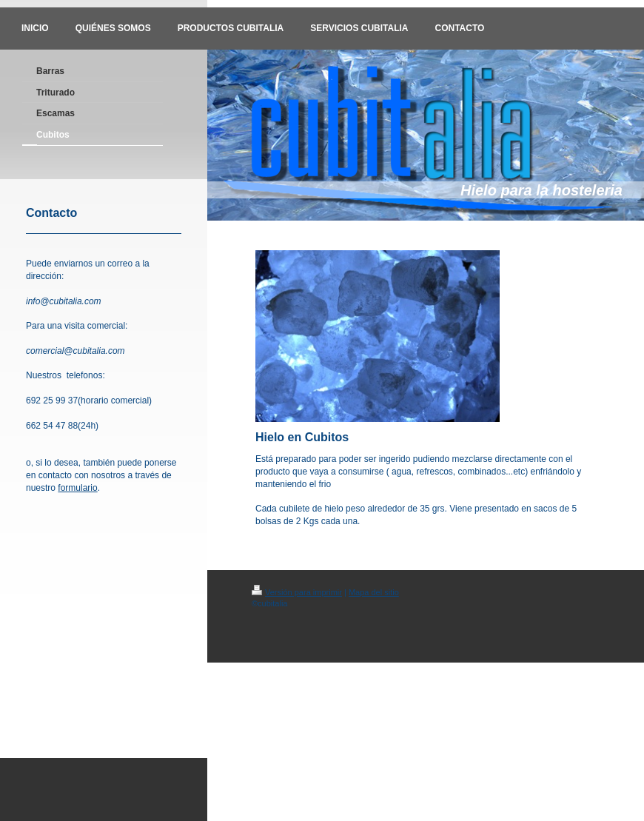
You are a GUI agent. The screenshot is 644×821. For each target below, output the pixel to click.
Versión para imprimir (297, 592)
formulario (77, 488)
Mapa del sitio (374, 592)
